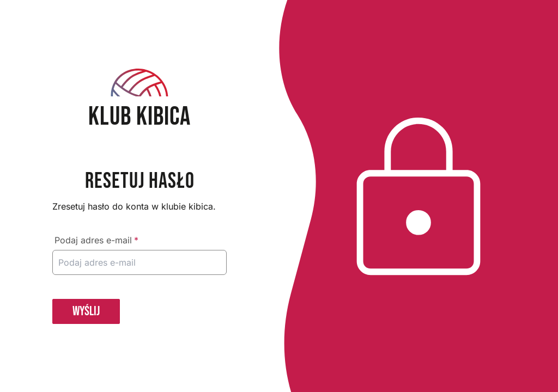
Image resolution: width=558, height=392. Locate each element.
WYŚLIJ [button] (86, 311)
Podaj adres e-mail (96, 240)
